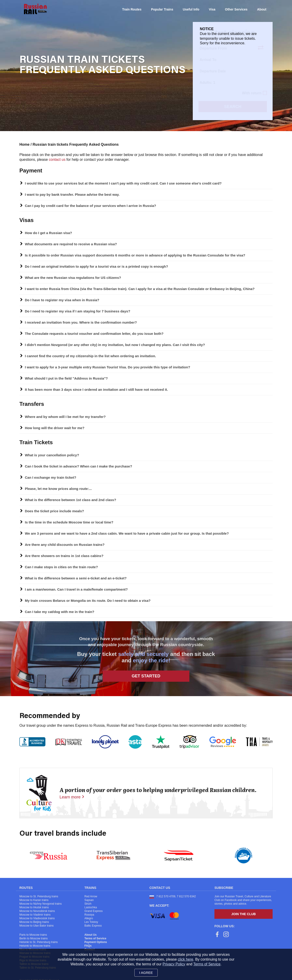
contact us (57, 160)
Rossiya (89, 915)
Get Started (146, 676)
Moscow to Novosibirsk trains (37, 911)
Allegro (89, 918)
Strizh (88, 904)
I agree (146, 973)
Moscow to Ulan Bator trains (36, 926)
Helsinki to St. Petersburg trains (39, 942)
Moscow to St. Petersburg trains (39, 896)
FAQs (88, 946)
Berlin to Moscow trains (34, 938)
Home (24, 144)
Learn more (70, 797)
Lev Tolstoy (91, 922)
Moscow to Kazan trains (34, 900)
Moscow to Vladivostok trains (37, 918)
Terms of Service (95, 938)
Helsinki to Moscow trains (35, 946)
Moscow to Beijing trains (34, 922)
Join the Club (244, 914)
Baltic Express (93, 926)
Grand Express (94, 911)
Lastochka (91, 907)
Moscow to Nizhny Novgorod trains (40, 904)
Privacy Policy (174, 964)
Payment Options (96, 942)
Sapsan (89, 900)
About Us (90, 935)
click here (185, 959)
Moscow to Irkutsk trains (34, 907)
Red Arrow (91, 896)
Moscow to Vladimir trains (35, 915)
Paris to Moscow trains (33, 935)
